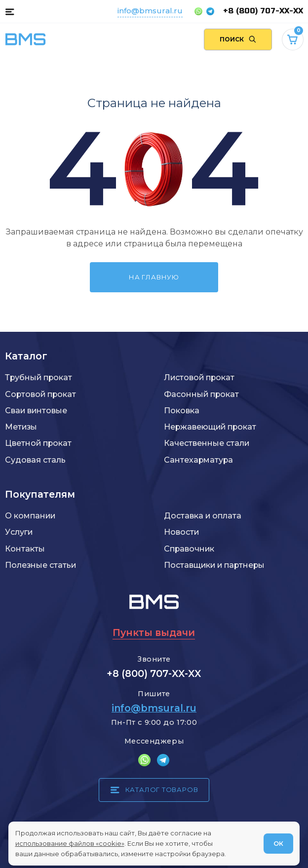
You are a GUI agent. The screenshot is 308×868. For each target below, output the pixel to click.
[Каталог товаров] (10, 11)
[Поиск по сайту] (238, 39)
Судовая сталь (35, 460)
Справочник (189, 549)
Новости (181, 532)
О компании (30, 516)
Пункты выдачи (154, 632)
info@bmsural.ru (150, 11)
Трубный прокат (38, 377)
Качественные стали (207, 443)
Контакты (25, 549)
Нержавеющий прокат (210, 427)
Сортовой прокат (40, 394)
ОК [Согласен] (278, 843)
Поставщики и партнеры (214, 565)
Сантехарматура (198, 460)
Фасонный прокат (201, 394)
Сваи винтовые (36, 411)
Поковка (182, 411)
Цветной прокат (38, 443)
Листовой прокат (199, 377)
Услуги (19, 532)
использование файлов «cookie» (70, 843)
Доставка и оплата (203, 516)
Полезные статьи (40, 565)
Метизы (21, 427)
